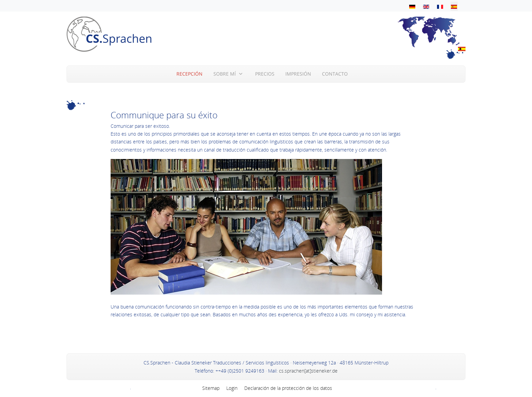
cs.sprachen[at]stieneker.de (308, 371)
